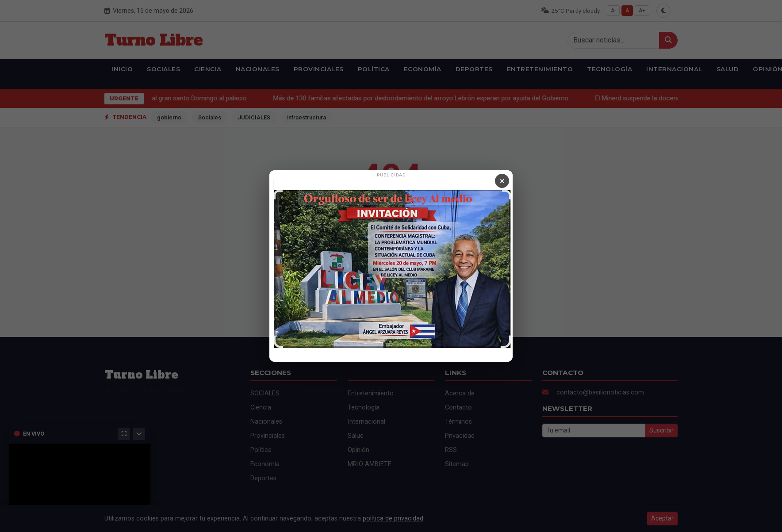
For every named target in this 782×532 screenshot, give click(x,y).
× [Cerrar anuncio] (502, 181)
